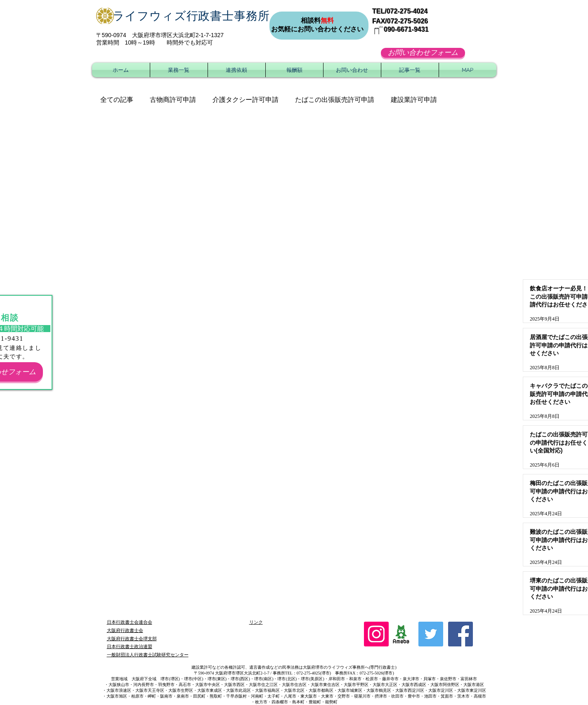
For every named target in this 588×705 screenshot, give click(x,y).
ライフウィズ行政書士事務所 (191, 16)
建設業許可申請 (414, 100)
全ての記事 (117, 100)
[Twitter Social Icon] (431, 634)
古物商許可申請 (173, 100)
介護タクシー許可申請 (246, 100)
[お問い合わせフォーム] (423, 53)
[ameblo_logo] (401, 634)
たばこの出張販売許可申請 (335, 100)
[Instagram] (376, 634)
